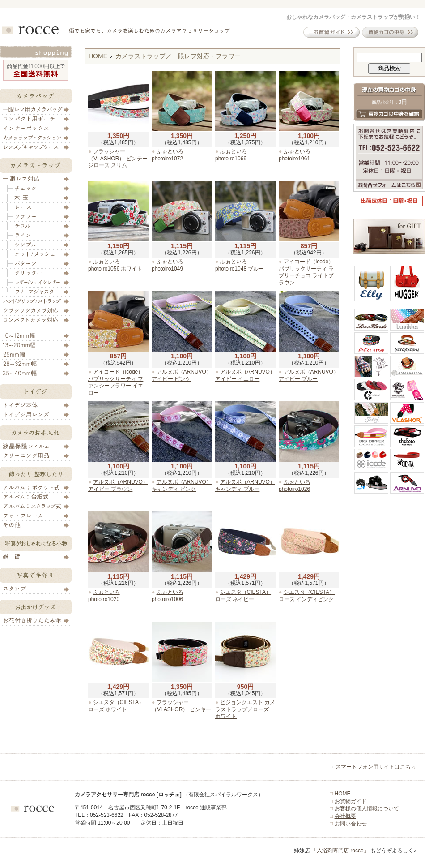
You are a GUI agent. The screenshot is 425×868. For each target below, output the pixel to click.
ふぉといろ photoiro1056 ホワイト (115, 265)
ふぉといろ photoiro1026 (295, 486)
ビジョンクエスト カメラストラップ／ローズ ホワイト (245, 709)
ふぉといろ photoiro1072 (168, 155)
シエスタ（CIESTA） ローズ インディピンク (307, 596)
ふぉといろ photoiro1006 (168, 596)
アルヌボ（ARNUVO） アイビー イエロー (245, 375)
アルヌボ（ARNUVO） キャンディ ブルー (245, 486)
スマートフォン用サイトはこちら (376, 767)
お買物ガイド (351, 801)
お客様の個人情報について (367, 808)
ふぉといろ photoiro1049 (168, 265)
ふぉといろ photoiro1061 (295, 155)
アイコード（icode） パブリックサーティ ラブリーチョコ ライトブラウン (306, 272)
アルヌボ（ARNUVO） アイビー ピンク (182, 375)
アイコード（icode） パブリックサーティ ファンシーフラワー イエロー (116, 382)
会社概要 (345, 816)
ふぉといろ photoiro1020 (104, 596)
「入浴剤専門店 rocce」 (340, 851)
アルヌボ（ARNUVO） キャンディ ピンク (182, 486)
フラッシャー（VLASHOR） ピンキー (181, 706)
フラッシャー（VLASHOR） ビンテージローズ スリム (118, 158)
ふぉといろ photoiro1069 (231, 155)
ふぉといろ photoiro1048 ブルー (240, 265)
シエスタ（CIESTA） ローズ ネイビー (243, 596)
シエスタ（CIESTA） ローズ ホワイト (116, 706)
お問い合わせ (351, 824)
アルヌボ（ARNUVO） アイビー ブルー (309, 375)
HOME (98, 56)
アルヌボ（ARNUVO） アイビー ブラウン (118, 486)
